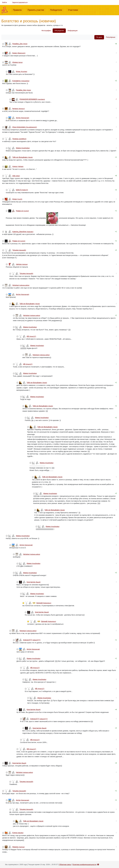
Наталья (21, 285)
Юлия (17, 199)
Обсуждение (59, 31)
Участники (74, 10)
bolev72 (22, 190)
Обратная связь (65, 865)
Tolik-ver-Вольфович (22, 157)
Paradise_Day (20, 44)
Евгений (44, 603)
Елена (18, 833)
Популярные (111, 37)
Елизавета (21, 81)
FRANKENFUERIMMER (32, 99)
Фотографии (46, 31)
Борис (19, 53)
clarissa (22, 264)
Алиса (18, 166)
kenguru (19, 109)
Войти (5, 2)
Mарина (19, 847)
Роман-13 (22, 211)
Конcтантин (34, 582)
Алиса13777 (32, 640)
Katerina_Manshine (23, 232)
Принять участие (37, 10)
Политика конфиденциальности (84, 865)
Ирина (23, 148)
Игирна (18, 62)
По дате (99, 37)
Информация (73, 31)
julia (16, 176)
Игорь (21, 71)
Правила (18, 10)
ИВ (31, 336)
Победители (57, 10)
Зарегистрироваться (20, 2)
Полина (19, 139)
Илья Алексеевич (25, 127)
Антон (22, 118)
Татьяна (19, 250)
